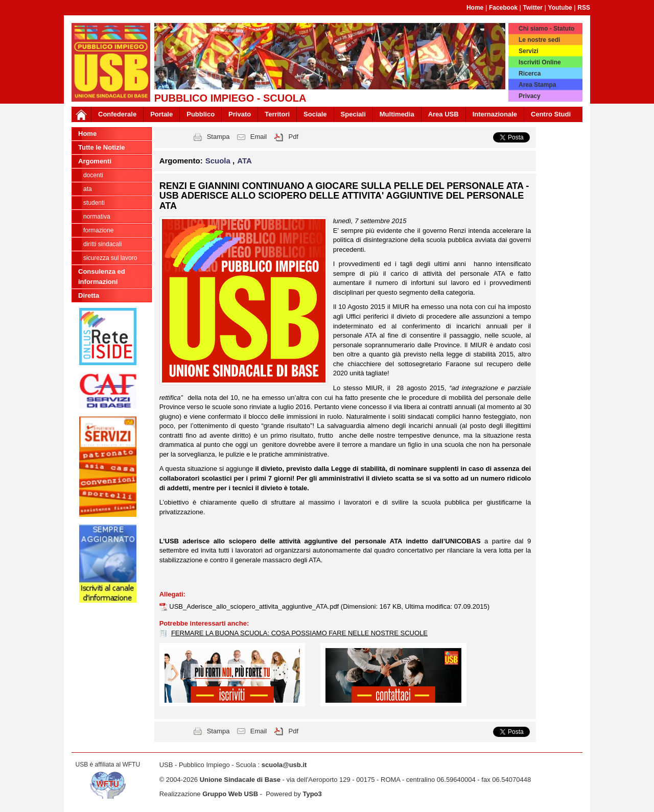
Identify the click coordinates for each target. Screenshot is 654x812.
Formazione (98, 230)
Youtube (560, 8)
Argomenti (95, 161)
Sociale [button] (315, 114)
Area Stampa (537, 85)
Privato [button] (240, 114)
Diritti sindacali (102, 244)
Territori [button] (277, 114)
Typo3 (312, 794)
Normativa (97, 217)
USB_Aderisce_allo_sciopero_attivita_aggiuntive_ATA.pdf (255, 606)
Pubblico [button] (201, 114)
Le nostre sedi (539, 40)
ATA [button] (244, 161)
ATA (88, 189)
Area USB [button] (443, 114)
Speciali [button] (353, 114)
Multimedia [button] (397, 114)
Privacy (530, 96)
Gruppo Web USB (230, 794)
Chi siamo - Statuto (546, 29)
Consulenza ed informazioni (102, 277)
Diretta (89, 295)
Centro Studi (551, 114)
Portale (161, 114)
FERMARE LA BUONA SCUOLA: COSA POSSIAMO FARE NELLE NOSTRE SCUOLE (299, 633)
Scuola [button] (219, 161)
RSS (584, 8)
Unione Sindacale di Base (240, 780)
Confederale (117, 114)
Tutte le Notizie (101, 147)
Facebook (503, 8)
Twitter (533, 8)
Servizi (529, 51)
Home (475, 8)
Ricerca (530, 74)
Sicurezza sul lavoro (110, 258)
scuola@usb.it (284, 765)
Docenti (93, 175)
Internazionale (495, 114)
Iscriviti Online (540, 62)
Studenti (94, 203)
